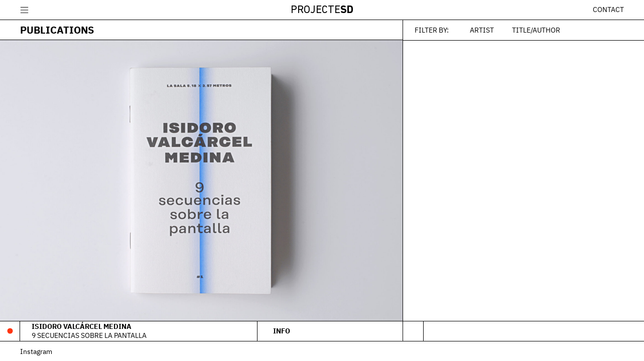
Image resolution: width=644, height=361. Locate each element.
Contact (608, 10)
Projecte (322, 10)
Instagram (36, 351)
